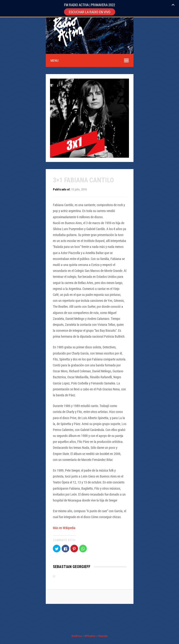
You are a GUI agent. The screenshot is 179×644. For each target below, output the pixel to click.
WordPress (77, 636)
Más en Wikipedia (64, 528)
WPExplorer (90, 636)
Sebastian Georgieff (72, 567)
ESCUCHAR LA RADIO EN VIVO (90, 12)
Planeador (103, 636)
